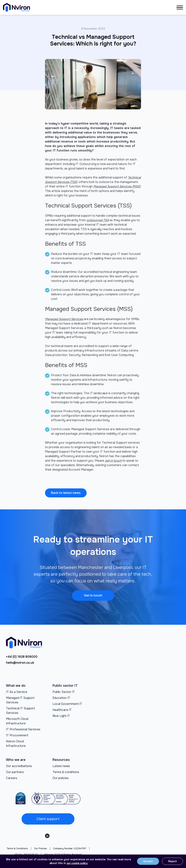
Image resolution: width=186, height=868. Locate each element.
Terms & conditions (66, 772)
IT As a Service (17, 692)
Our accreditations (19, 766)
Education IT (61, 698)
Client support (48, 819)
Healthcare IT (62, 710)
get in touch (113, 461)
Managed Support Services (64, 319)
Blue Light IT (61, 716)
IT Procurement (17, 735)
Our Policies (40, 849)
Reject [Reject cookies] (172, 861)
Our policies (61, 778)
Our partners (15, 772)
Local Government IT (67, 704)
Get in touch (93, 595)
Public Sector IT (64, 692)
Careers (12, 778)
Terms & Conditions (17, 849)
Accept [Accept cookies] (148, 861)
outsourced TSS (98, 220)
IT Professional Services (23, 729)
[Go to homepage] (16, 7)
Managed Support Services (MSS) (117, 186)
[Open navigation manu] (180, 7)
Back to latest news (66, 493)
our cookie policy (77, 863)
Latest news (61, 766)
